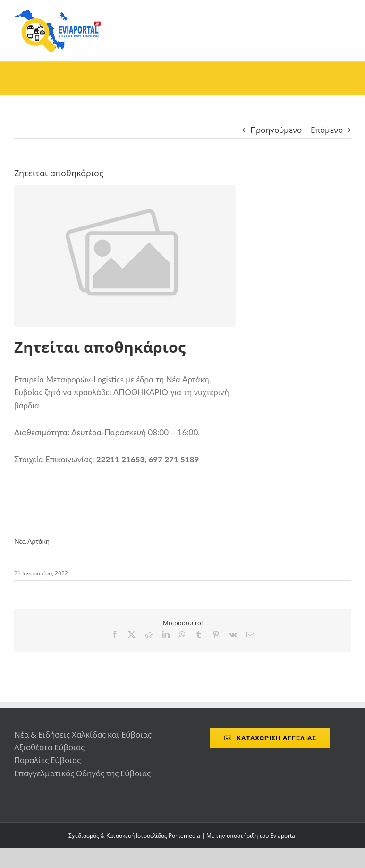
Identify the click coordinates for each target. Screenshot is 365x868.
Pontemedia (184, 836)
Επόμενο (327, 130)
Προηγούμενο (276, 130)
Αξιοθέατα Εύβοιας (49, 747)
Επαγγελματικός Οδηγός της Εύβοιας (82, 773)
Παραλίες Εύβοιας (47, 760)
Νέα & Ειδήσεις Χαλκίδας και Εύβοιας (83, 734)
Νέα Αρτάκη (32, 541)
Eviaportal (283, 836)
